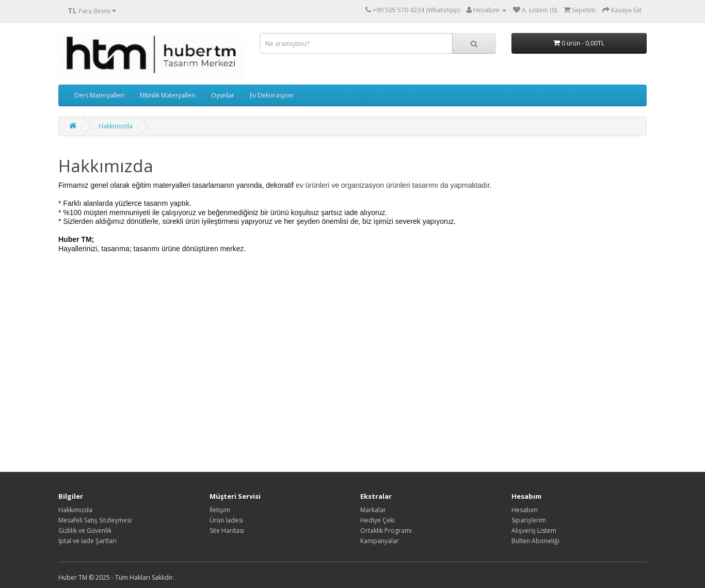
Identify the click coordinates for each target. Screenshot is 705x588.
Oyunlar (223, 95)
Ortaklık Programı (386, 530)
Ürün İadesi (226, 520)
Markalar (373, 510)
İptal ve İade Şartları (87, 541)
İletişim (220, 510)
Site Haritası (227, 530)
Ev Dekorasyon (271, 95)
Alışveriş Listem (534, 530)
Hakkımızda (116, 126)
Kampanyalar (380, 541)
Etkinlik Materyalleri (168, 95)
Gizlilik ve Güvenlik (85, 530)
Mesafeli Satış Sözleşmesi (95, 520)
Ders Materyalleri (99, 95)
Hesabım (525, 510)
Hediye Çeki (378, 520)
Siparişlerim (529, 520)
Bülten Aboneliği (535, 541)
